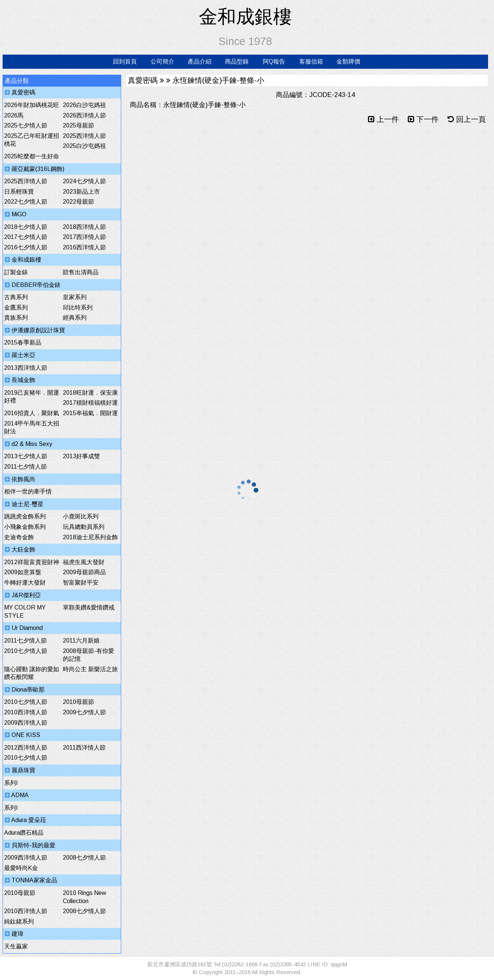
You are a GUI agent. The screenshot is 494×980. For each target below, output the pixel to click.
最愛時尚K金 (21, 868)
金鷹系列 (16, 308)
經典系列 (75, 318)
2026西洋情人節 (84, 115)
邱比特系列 (78, 308)
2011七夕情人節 (25, 467)
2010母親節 (78, 702)
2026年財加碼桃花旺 (32, 105)
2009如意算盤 (23, 572)
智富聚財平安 (81, 583)
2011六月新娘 (81, 641)
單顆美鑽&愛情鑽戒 (89, 607)
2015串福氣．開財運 (90, 413)
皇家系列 (75, 297)
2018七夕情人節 (26, 227)
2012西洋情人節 (26, 748)
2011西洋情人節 (84, 748)
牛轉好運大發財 (25, 583)
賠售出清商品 (81, 272)
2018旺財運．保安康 (90, 393)
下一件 (423, 119)
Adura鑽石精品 (24, 833)
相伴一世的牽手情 (28, 491)
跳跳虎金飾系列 (25, 516)
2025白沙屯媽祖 (84, 146)
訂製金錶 (16, 272)
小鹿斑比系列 (81, 516)
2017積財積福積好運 (90, 403)
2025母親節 (78, 125)
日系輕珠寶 (19, 192)
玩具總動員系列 (84, 527)
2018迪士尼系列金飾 (90, 537)
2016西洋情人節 (84, 247)
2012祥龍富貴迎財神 (32, 562)
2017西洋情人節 (84, 237)
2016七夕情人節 (26, 247)
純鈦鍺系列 (19, 921)
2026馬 (14, 115)
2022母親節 (78, 202)
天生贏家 (16, 946)
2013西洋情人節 (26, 368)
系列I (11, 783)
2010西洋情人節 (26, 712)
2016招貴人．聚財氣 (32, 413)
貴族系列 (16, 318)
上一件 (383, 119)
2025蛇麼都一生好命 (32, 156)
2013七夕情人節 (26, 456)
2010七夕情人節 (26, 651)
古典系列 (16, 297)
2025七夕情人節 (26, 125)
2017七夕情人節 (26, 237)
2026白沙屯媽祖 (84, 105)
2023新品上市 (81, 192)
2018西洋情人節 (84, 227)
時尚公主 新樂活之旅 (90, 669)
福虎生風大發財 (84, 562)
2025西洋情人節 (84, 136)
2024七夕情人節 (84, 181)
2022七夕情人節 (26, 202)
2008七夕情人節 (84, 858)
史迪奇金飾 (19, 537)
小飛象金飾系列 (25, 527)
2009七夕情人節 (84, 712)
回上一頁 (467, 119)
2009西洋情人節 (26, 723)
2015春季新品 (23, 342)
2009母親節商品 (84, 572)
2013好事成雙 (81, 456)
